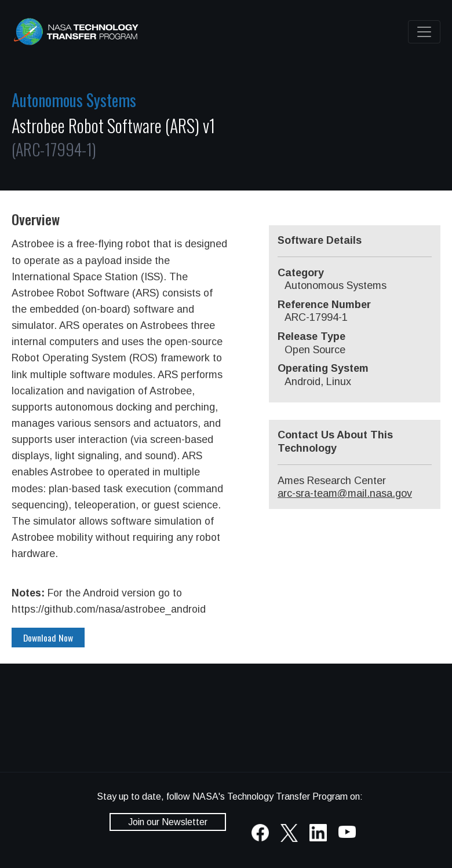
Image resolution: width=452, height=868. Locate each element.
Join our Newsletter (168, 822)
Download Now (48, 638)
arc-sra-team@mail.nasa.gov (345, 493)
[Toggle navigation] (424, 32)
